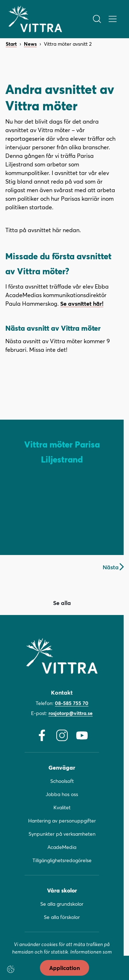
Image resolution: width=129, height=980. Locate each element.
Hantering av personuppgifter (62, 821)
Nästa (113, 567)
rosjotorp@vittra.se (71, 713)
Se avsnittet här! (82, 303)
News (30, 44)
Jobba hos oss (62, 794)
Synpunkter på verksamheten (62, 834)
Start (11, 44)
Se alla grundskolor (62, 904)
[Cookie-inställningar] (11, 969)
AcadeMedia (62, 847)
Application (64, 968)
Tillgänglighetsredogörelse (62, 860)
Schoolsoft (62, 781)
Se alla (62, 603)
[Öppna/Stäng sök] (97, 19)
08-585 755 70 (72, 703)
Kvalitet (62, 807)
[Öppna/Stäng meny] (113, 19)
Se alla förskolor (62, 917)
